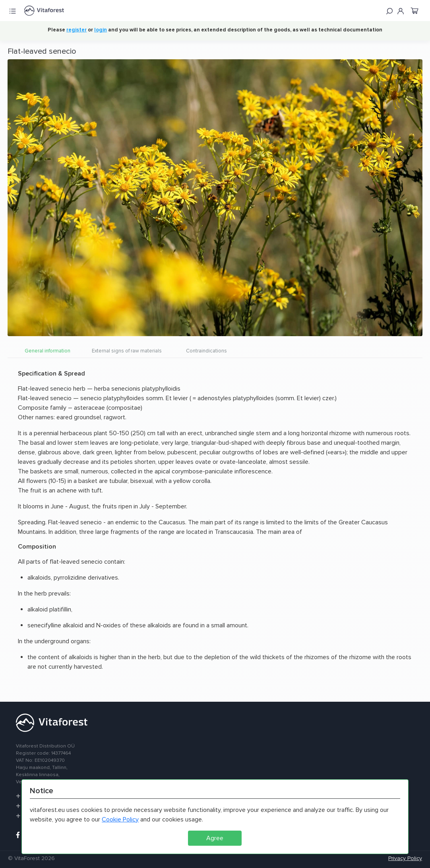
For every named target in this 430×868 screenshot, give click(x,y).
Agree (215, 838)
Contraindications (206, 351)
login (101, 30)
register (77, 30)
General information (47, 351)
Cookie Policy (120, 819)
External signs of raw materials (127, 351)
